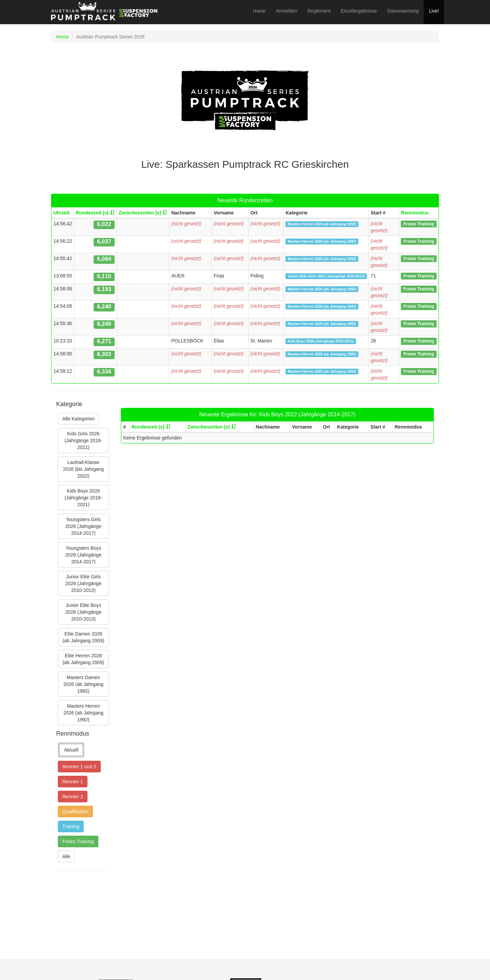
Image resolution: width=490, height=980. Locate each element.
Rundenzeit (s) (92, 213)
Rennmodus (415, 213)
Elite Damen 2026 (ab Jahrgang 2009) (83, 637)
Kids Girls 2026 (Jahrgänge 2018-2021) (84, 440)
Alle (66, 856)
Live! (434, 11)
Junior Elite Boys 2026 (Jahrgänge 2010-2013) (83, 612)
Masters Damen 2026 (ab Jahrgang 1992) (83, 684)
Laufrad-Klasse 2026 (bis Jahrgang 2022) (83, 469)
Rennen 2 (73, 797)
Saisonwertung (403, 11)
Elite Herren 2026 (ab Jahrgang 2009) (83, 659)
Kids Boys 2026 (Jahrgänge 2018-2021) (84, 498)
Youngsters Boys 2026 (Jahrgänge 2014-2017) (83, 555)
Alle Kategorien (78, 419)
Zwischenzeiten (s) (140, 213)
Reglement (319, 11)
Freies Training (78, 841)
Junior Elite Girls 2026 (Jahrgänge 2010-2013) (83, 583)
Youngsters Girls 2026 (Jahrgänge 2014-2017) (83, 526)
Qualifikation (75, 812)
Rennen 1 (73, 782)
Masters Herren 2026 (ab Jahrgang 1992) (83, 713)
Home (259, 11)
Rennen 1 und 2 (79, 767)
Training (71, 826)
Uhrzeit (61, 213)
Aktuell (71, 750)
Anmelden (286, 11)
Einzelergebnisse (359, 11)
